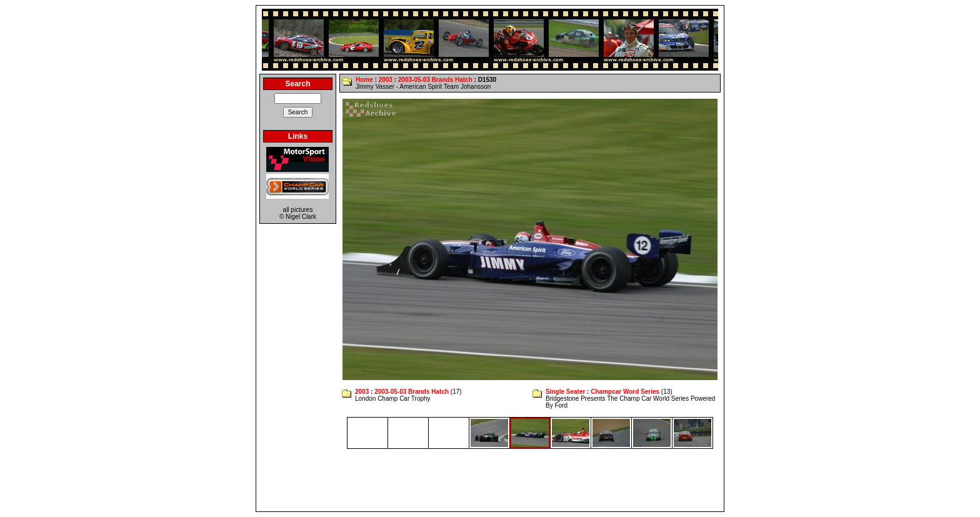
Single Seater (565, 392)
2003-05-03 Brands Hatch (435, 80)
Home (364, 80)
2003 (386, 80)
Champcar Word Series (625, 392)
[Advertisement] (490, 480)
